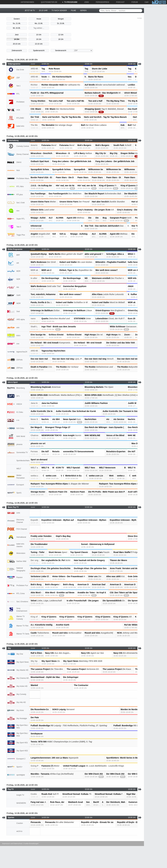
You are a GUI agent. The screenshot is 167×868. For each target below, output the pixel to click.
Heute (39, 19)
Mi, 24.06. (17, 28)
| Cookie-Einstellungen (31, 844)
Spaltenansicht (39, 51)
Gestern (17, 19)
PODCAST (119, 2)
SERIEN (83, 11)
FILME (73, 11)
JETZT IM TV (30, 11)
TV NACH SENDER (59, 11)
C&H (146, 2)
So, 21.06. (17, 23)
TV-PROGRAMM (70, 2)
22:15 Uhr (39, 44)
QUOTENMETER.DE (48, 2)
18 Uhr (61, 39)
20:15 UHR (43, 11)
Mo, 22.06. (39, 23)
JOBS (86, 2)
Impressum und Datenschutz (12, 844)
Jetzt (17, 35)
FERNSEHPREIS (101, 2)
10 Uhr (39, 35)
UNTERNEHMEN (26, 2)
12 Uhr (61, 35)
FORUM (134, 2)
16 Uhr (39, 39)
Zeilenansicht (17, 51)
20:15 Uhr (17, 44)
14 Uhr (17, 39)
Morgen (61, 19)
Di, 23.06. (61, 23)
